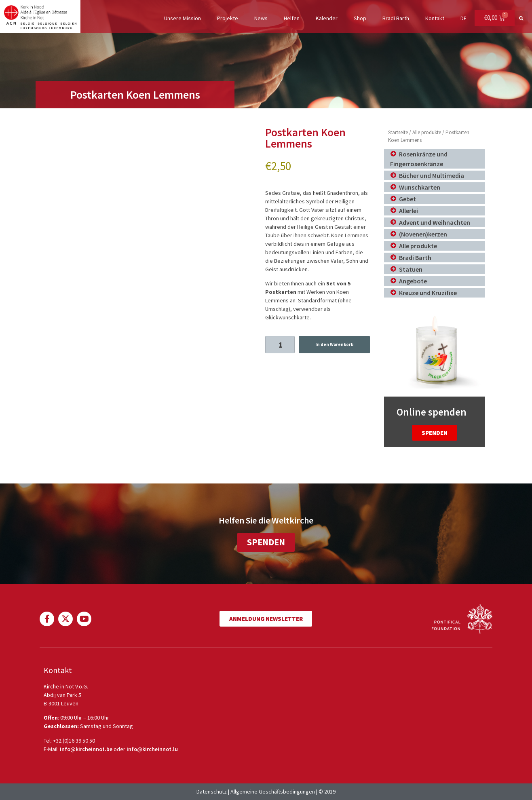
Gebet (407, 199)
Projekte (227, 18)
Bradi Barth (395, 18)
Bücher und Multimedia (432, 175)
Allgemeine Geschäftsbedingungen (273, 792)
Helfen (291, 18)
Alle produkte (427, 132)
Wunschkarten (420, 187)
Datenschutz (212, 792)
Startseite (398, 132)
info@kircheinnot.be (86, 749)
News (261, 18)
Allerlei (408, 211)
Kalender (326, 18)
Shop (360, 18)
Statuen (411, 269)
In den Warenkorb (335, 344)
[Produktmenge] (280, 345)
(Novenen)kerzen (423, 234)
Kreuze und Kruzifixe (428, 293)
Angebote (413, 281)
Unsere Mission (182, 18)
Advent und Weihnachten (435, 222)
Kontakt (434, 18)
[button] (521, 18)
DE (463, 18)
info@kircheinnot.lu (152, 749)
